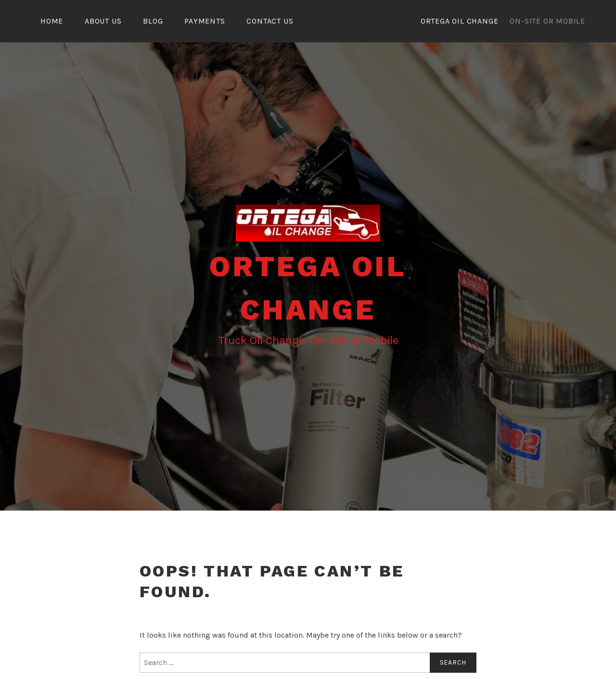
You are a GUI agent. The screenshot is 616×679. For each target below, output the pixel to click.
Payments (205, 21)
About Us (103, 21)
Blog (153, 21)
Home (52, 21)
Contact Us (270, 21)
